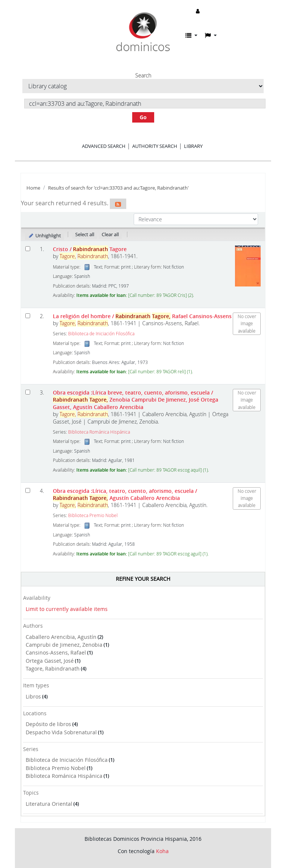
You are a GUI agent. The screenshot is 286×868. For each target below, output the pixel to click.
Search (143, 76)
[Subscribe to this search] (118, 204)
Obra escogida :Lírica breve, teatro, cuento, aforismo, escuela (136, 400)
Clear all (110, 234)
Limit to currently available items (67, 609)
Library (193, 146)
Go (143, 117)
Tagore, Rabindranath (53, 669)
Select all (85, 234)
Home (33, 188)
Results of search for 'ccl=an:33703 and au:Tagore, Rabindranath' (118, 188)
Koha (162, 851)
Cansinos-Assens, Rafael (56, 652)
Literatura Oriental (49, 804)
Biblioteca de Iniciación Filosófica (67, 760)
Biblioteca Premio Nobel (56, 768)
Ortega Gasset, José (50, 661)
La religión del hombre (142, 316)
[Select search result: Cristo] (28, 249)
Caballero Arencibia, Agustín (61, 637)
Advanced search (104, 146)
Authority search (155, 146)
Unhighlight (45, 235)
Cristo (90, 249)
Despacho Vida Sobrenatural (61, 732)
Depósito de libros (48, 724)
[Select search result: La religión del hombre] (28, 316)
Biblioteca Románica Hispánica (64, 776)
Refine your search (143, 579)
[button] (191, 35)
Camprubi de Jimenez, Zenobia (64, 645)
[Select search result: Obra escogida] (28, 392)
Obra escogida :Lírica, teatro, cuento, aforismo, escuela (125, 494)
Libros (33, 696)
